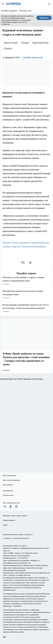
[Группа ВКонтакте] (5, 507)
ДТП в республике (9, 475)
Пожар (25, 43)
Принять (44, 18)
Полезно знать (8, 495)
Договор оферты (9, 520)
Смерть (8, 48)
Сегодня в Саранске (9, 11)
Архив (5, 525)
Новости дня (11, 43)
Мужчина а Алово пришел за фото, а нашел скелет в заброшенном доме (27, 281)
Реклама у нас (26, 11)
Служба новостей (32, 57)
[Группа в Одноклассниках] (11, 507)
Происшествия (40, 43)
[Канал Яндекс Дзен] (16, 507)
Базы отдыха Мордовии (11, 480)
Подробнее (17, 606)
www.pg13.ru (28, 534)
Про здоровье (8, 485)
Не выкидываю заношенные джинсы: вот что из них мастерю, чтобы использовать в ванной (27, 308)
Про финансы (8, 491)
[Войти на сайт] (49, 4)
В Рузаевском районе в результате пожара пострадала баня (27, 295)
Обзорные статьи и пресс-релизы (15, 516)
